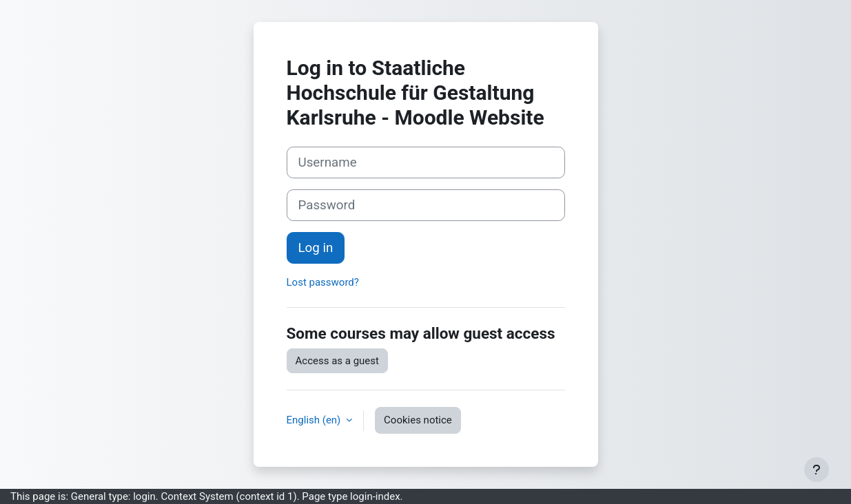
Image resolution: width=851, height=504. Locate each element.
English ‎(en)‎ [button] (315, 420)
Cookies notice (418, 420)
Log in (316, 248)
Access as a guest (337, 361)
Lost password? (323, 282)
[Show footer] (817, 470)
